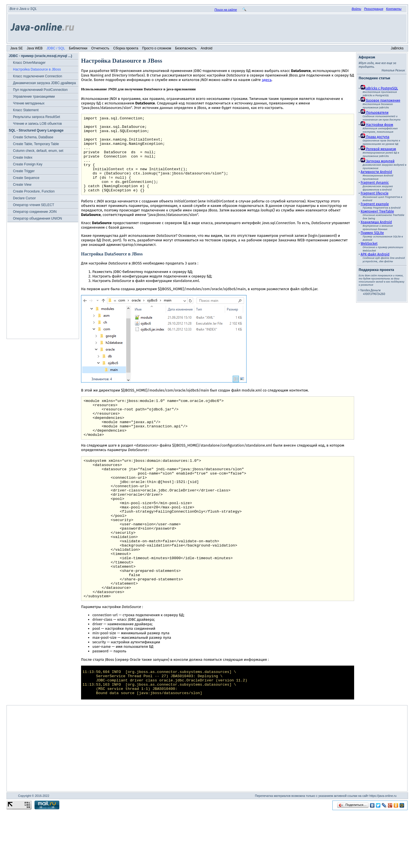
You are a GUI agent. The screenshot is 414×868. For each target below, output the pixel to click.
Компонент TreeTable (377, 211)
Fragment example (375, 204)
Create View (22, 185)
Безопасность (186, 48)
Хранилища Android (376, 222)
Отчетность (100, 48)
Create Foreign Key (28, 164)
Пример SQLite (372, 233)
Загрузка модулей (378, 161)
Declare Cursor (24, 198)
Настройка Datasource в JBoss (37, 69)
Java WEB (35, 48)
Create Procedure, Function (34, 191)
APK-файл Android (375, 254)
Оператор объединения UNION (38, 218)
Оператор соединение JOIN (35, 212)
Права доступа (375, 137)
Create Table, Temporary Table (36, 144)
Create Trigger (24, 171)
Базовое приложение (380, 100)
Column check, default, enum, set (38, 151)
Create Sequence (26, 178)
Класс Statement (26, 110)
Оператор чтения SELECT (34, 205)
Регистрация (374, 9)
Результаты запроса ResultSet (37, 117)
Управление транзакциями (34, 97)
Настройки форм (377, 125)
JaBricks (397, 48)
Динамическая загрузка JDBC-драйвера (44, 83)
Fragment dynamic (375, 183)
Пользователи (375, 113)
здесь (267, 80)
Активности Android (376, 172)
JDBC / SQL (56, 48)
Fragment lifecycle (374, 193)
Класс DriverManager (29, 63)
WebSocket (369, 244)
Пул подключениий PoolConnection (40, 90)
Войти (356, 9)
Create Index (23, 158)
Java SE (17, 48)
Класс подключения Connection (38, 76)
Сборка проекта (126, 48)
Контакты (394, 9)
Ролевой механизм (378, 149)
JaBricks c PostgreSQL (379, 88)
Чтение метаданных (29, 103)
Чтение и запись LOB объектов (37, 124)
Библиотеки (78, 48)
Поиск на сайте (226, 10)
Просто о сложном (157, 48)
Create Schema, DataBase (33, 137)
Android (207, 48)
